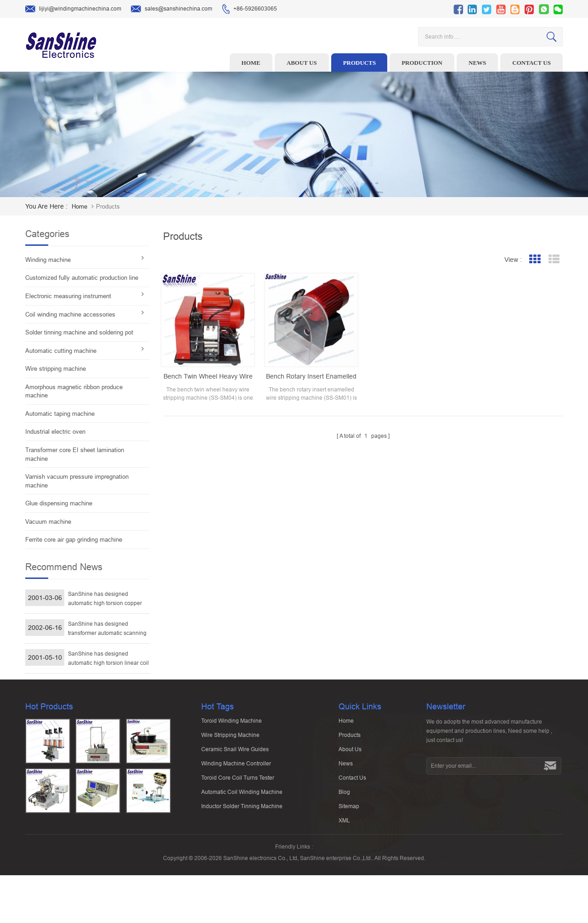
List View (554, 259)
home (79, 207)
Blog (344, 827)
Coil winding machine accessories (70, 314)
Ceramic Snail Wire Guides (235, 785)
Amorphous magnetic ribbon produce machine (74, 391)
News (477, 63)
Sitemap (349, 842)
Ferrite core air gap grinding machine (74, 540)
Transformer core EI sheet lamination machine (75, 454)
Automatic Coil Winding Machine (242, 827)
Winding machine (48, 260)
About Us (350, 785)
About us (302, 63)
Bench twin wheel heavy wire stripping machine (208, 377)
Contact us (531, 63)
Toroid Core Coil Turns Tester (238, 813)
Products (360, 63)
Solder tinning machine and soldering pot (79, 332)
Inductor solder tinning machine (242, 842)
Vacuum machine (48, 522)
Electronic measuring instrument (68, 296)
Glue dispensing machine (59, 503)
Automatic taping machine (60, 414)
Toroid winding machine (232, 756)
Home (251, 63)
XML (344, 856)
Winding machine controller (236, 799)
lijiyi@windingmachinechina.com (73, 9)
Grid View (534, 259)
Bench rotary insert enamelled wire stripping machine (311, 377)
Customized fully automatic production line (82, 278)
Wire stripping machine (56, 369)
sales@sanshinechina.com (172, 9)
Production (422, 63)
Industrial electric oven (55, 432)
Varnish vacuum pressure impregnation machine (77, 481)
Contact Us (352, 813)
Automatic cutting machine (61, 351)
